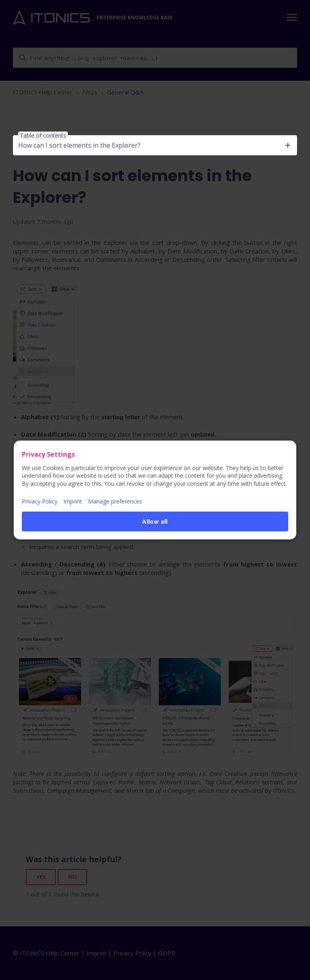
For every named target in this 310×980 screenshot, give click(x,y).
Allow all (155, 521)
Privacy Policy (40, 501)
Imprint (73, 501)
